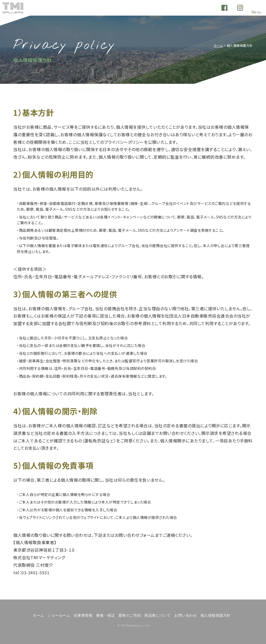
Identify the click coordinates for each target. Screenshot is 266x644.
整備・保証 (106, 615)
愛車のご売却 (130, 615)
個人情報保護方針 (216, 615)
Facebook (224, 8)
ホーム (218, 45)
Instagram (240, 8)
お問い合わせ (186, 615)
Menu (256, 11)
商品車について (158, 615)
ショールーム (59, 615)
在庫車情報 (83, 615)
